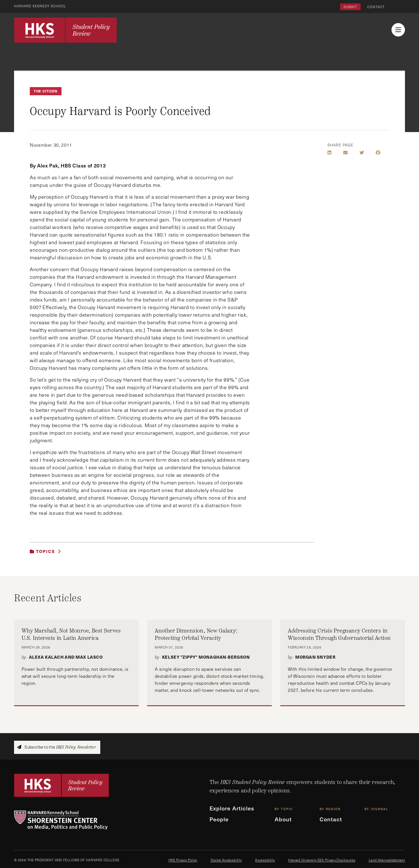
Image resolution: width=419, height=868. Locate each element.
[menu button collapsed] (398, 30)
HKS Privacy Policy (183, 860)
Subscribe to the (56, 747)
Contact (376, 7)
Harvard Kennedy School (40, 6)
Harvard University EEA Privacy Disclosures (322, 860)
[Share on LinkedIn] (329, 153)
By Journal (376, 809)
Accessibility (265, 860)
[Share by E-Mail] (345, 153)
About (283, 820)
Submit (350, 7)
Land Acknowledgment (387, 860)
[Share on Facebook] (378, 153)
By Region (330, 809)
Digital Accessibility (226, 860)
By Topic (284, 809)
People (219, 820)
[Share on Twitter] (362, 153)
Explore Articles (232, 808)
